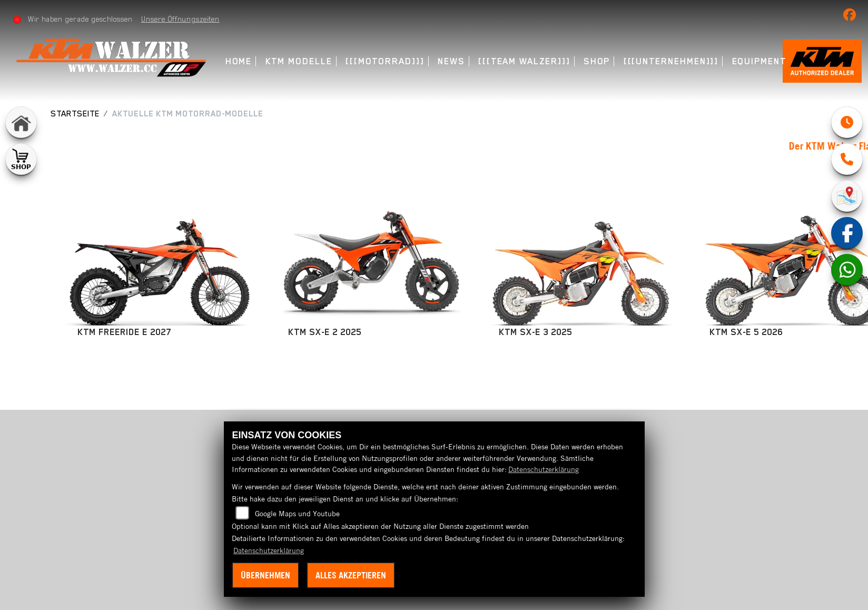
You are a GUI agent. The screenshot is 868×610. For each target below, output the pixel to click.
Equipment (759, 61)
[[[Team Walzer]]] (524, 61)
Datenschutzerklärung (544, 469)
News (451, 61)
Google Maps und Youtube (297, 514)
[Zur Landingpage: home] (21, 122)
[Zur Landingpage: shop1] (21, 159)
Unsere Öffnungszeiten (180, 19)
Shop (597, 61)
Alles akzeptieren (351, 575)
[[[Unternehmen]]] (671, 61)
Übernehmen (265, 575)
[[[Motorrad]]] (385, 61)
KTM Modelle (299, 61)
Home (239, 61)
